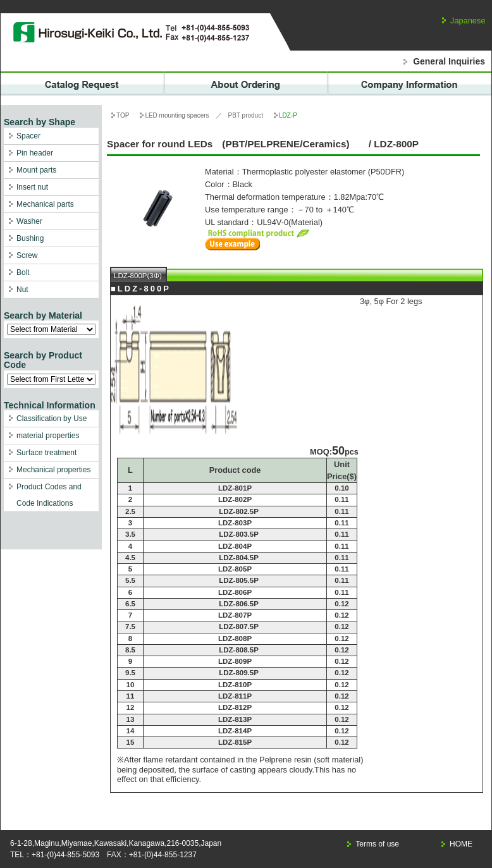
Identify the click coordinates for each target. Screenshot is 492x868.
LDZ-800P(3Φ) (138, 276)
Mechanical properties (53, 470)
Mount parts (36, 170)
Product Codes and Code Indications (49, 495)
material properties (48, 436)
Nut (22, 290)
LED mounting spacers (177, 115)
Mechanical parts (45, 204)
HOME (461, 844)
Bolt (23, 272)
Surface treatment (46, 453)
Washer (29, 221)
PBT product (246, 115)
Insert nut (32, 187)
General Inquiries (449, 61)
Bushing (30, 238)
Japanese (468, 21)
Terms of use (377, 844)
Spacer (28, 136)
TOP (123, 115)
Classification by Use (52, 419)
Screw (27, 255)
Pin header (35, 153)
